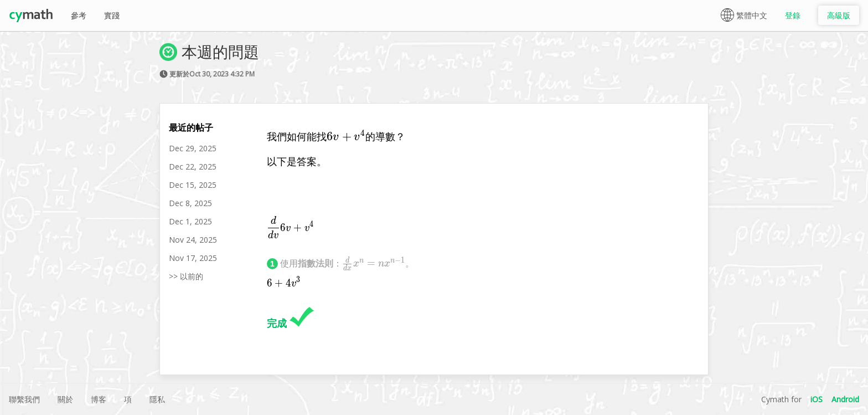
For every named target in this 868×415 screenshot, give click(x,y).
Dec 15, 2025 (193, 185)
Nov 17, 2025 (193, 258)
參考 (79, 15)
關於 (65, 399)
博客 (99, 399)
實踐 (112, 15)
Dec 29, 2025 (193, 148)
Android (845, 399)
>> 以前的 (186, 276)
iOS (817, 399)
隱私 (157, 399)
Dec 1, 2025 (190, 221)
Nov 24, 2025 (193, 240)
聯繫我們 (24, 399)
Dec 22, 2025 (193, 166)
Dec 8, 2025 (190, 203)
